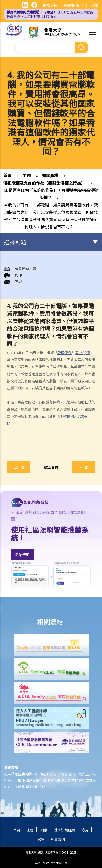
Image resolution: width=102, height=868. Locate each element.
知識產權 (50, 175)
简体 (94, 5)
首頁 (7, 175)
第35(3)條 (83, 353)
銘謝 (41, 839)
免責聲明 (58, 839)
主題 (27, 175)
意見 (85, 830)
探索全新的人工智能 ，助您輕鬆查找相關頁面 (50, 14)
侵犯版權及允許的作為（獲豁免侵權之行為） (44, 183)
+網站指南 (70, 5)
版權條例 (64, 353)
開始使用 (22, 554)
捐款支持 (50, 5)
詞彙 (44, 830)
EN (85, 5)
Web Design (42, 863)
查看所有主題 (26, 268)
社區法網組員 (64, 830)
